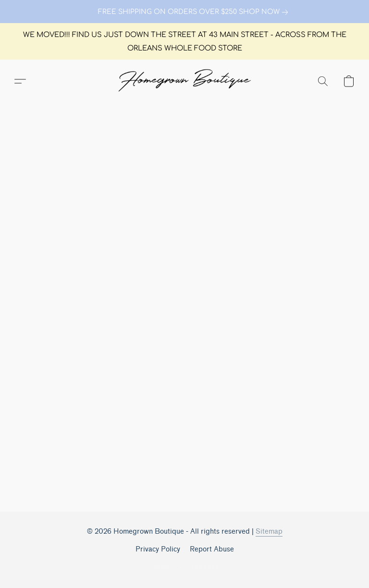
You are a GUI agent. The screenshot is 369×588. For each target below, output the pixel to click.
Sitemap (269, 532)
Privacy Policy (158, 549)
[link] (184, 12)
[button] (184, 81)
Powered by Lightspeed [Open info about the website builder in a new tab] (184, 567)
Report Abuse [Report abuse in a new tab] (212, 549)
